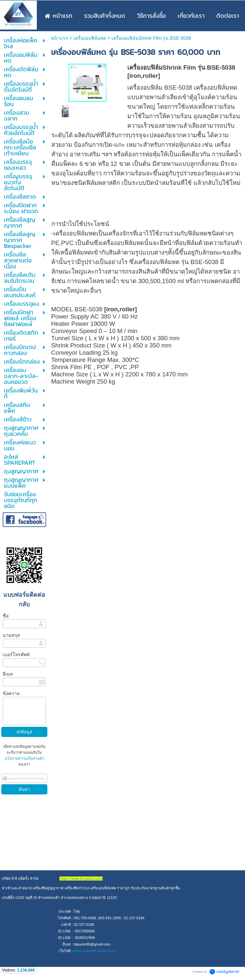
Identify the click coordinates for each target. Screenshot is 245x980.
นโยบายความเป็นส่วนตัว (24, 758)
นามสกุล (11, 635)
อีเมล (8, 674)
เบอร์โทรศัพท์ (16, 655)
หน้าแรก (60, 38)
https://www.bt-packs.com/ (95, 951)
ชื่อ (6, 616)
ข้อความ (11, 693)
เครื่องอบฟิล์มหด (90, 38)
